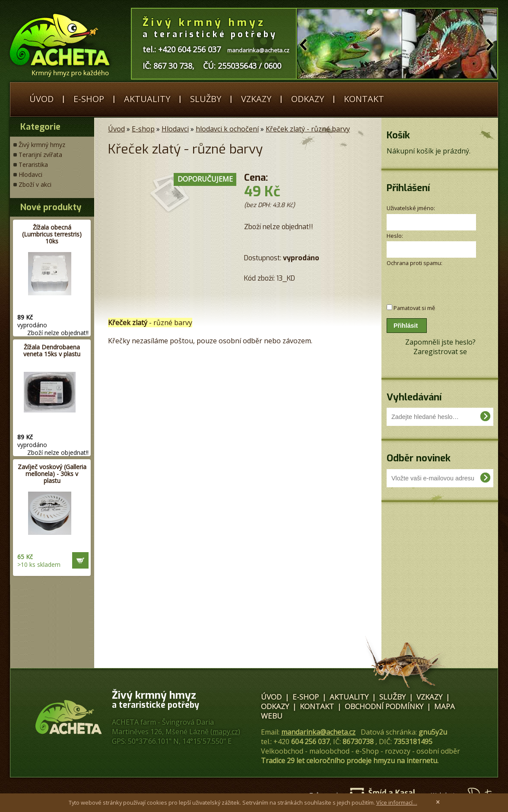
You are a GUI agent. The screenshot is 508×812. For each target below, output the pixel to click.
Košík (398, 135)
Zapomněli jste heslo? (440, 342)
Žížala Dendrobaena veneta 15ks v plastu (52, 350)
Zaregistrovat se (440, 352)
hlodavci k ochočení (227, 129)
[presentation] (433, 281)
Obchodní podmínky (384, 706)
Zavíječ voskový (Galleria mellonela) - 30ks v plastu (52, 474)
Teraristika (33, 165)
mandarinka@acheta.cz (318, 732)
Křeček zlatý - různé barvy (308, 129)
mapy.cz (225, 732)
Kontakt (364, 99)
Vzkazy (256, 99)
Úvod (41, 99)
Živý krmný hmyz (42, 145)
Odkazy (308, 99)
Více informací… (397, 802)
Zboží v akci (35, 184)
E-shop (89, 99)
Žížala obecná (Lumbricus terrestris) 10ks (52, 234)
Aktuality (147, 99)
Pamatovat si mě (414, 308)
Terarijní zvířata (40, 155)
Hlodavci (30, 174)
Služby (206, 99)
